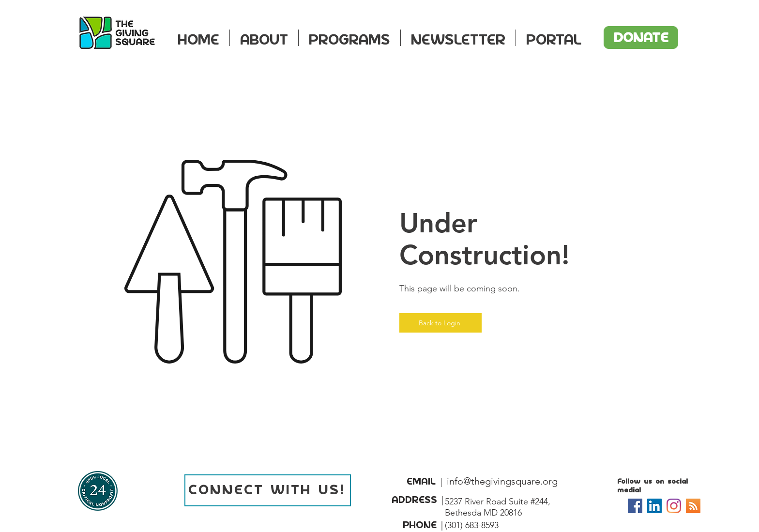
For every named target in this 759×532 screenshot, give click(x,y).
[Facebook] (635, 506)
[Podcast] (693, 506)
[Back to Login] (440, 323)
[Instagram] (674, 506)
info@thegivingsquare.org (502, 481)
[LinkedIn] (654, 506)
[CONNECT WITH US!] (268, 490)
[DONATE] (641, 38)
